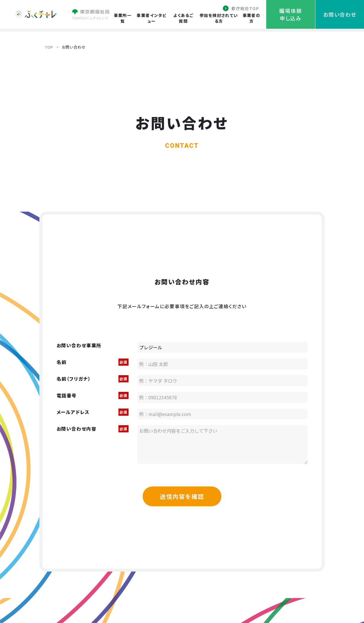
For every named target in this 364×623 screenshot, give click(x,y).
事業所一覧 (123, 18)
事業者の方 (252, 18)
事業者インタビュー (152, 18)
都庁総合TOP (245, 8)
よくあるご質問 (183, 18)
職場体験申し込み (291, 14)
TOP (49, 47)
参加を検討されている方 (219, 18)
